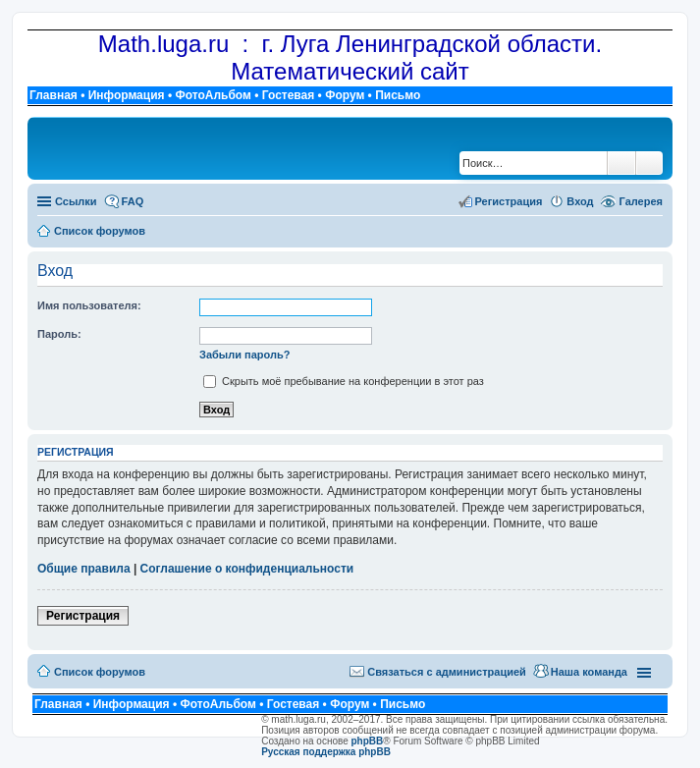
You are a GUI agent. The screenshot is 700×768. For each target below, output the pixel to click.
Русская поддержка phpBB (326, 752)
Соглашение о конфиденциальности (247, 569)
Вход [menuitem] (580, 201)
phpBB (368, 741)
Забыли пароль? (244, 355)
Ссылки (76, 201)
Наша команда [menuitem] (589, 672)
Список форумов (100, 672)
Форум (345, 95)
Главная (54, 95)
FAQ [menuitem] (133, 201)
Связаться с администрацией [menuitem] (447, 672)
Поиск (621, 163)
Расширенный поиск (649, 163)
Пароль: (59, 334)
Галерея (641, 201)
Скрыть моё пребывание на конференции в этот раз (344, 381)
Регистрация (83, 616)
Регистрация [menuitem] (509, 201)
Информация (127, 95)
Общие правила (84, 569)
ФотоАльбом (213, 95)
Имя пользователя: (89, 305)
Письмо (398, 95)
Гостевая (289, 95)
